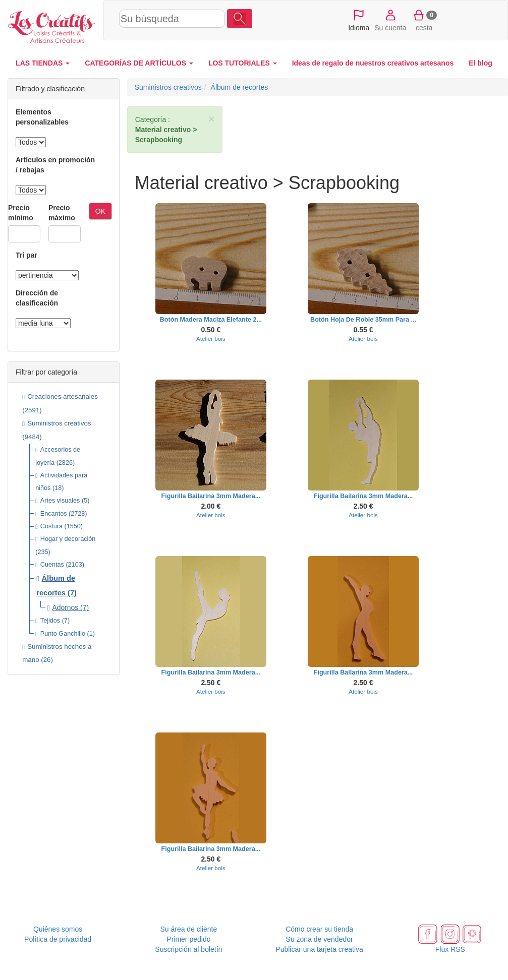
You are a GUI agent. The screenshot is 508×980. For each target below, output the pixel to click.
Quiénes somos (58, 929)
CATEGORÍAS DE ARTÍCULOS (139, 63)
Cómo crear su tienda (319, 929)
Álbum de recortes (240, 87)
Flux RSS (450, 949)
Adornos (66, 607)
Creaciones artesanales (63, 396)
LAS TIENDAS (43, 63)
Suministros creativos (59, 423)
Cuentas (52, 565)
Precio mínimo (21, 213)
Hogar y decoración (68, 539)
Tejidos (50, 621)
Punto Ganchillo (63, 634)
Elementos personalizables (42, 117)
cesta (424, 20)
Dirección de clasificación (37, 298)
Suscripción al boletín (188, 949)
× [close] (211, 119)
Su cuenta (390, 20)
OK (100, 211)
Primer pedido (188, 939)
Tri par (26, 255)
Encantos (54, 514)
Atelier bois (211, 339)
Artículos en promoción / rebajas (55, 165)
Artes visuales (60, 501)
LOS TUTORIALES (243, 63)
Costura (51, 526)
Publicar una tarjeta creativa (319, 949)
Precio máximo (62, 213)
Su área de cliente (188, 929)
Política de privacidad (58, 939)
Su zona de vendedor (320, 939)
